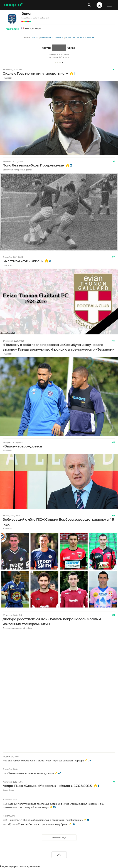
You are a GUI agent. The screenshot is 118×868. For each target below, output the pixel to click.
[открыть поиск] (89, 5)
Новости (70, 38)
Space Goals (8, 790)
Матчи (35, 38)
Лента (27, 38)
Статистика (47, 38)
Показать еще (59, 838)
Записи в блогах (85, 38)
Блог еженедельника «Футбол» (17, 628)
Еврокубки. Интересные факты (17, 170)
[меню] (109, 5)
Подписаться (12, 29)
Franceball (7, 78)
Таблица (59, 38)
